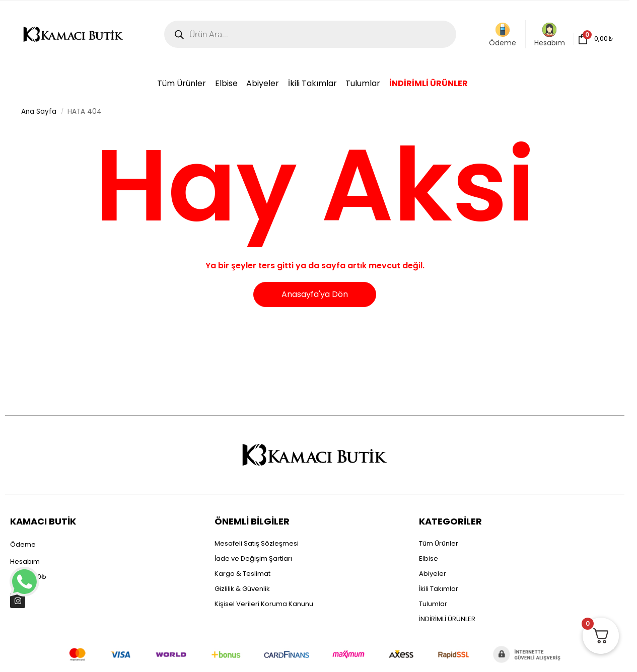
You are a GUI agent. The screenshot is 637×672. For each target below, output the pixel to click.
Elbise (429, 558)
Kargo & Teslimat (242, 574)
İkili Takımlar (439, 589)
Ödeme (503, 35)
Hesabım (550, 35)
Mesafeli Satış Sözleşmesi (257, 543)
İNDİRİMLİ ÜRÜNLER (447, 619)
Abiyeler (433, 574)
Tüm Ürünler (439, 543)
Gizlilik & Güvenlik (242, 589)
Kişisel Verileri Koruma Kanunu (264, 604)
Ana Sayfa (39, 111)
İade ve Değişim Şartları (253, 558)
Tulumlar (433, 604)
